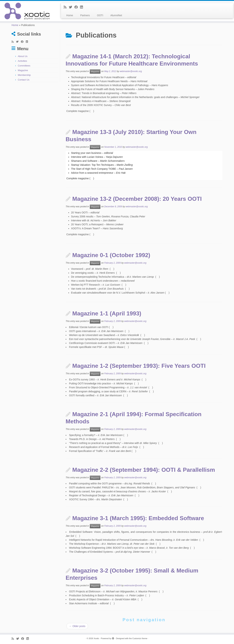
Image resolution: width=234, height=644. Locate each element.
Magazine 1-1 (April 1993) (107, 313)
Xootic (96, 638)
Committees (24, 66)
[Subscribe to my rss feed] (66, 7)
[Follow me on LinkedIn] (83, 7)
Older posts (77, 626)
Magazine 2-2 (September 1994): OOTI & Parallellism (144, 470)
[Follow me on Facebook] (77, 7)
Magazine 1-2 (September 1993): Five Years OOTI (139, 366)
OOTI (100, 15)
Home (70, 15)
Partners (85, 15)
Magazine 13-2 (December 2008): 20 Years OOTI (137, 199)
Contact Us (24, 80)
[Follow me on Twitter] (72, 7)
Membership (24, 75)
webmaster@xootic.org (131, 71)
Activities (22, 61)
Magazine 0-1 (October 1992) (111, 255)
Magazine (23, 70)
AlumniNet (116, 15)
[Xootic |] (27, 11)
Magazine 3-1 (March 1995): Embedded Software (138, 518)
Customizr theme (140, 638)
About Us (23, 56)
